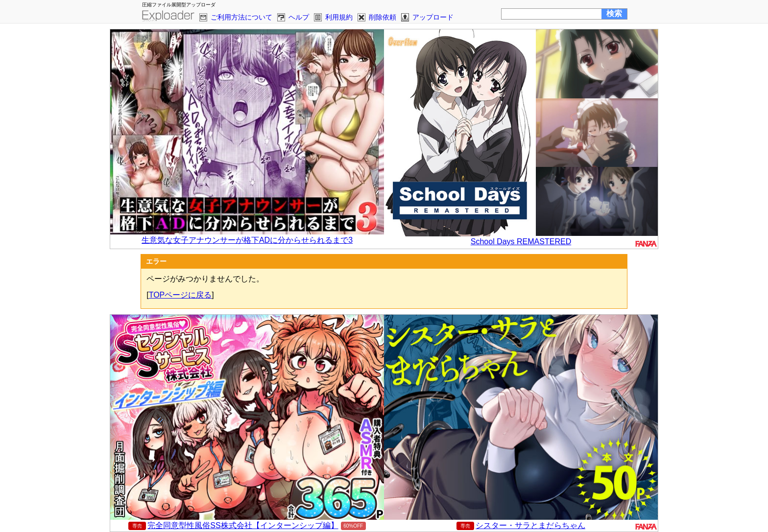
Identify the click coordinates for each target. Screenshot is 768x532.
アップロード (433, 17)
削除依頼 (383, 17)
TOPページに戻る (180, 295)
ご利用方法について (241, 17)
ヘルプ (299, 17)
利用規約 (339, 17)
